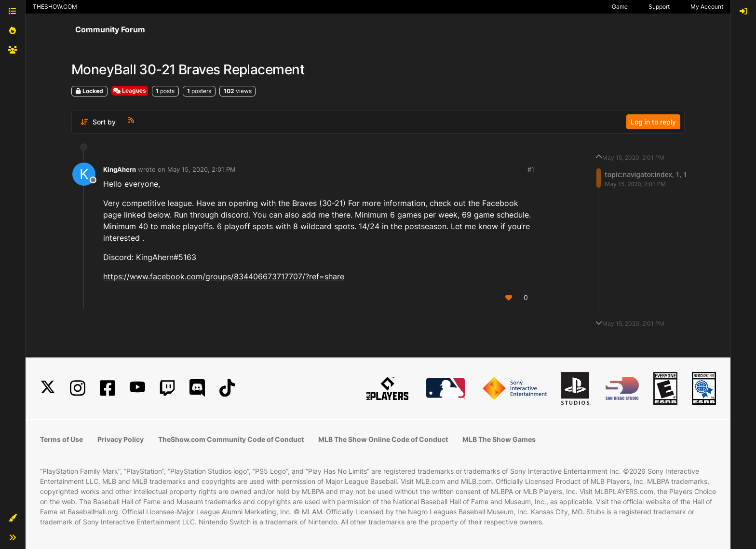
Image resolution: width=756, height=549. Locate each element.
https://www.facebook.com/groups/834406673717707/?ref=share (224, 276)
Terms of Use (61, 439)
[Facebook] (108, 388)
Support (659, 7)
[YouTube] (137, 388)
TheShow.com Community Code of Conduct (231, 439)
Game (620, 7)
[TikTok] (227, 388)
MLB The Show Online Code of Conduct (383, 439)
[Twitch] (167, 388)
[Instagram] (78, 388)
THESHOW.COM (55, 7)
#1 (531, 169)
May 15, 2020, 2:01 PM (202, 169)
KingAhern (120, 169)
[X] (48, 388)
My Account (707, 7)
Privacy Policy (121, 439)
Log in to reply (653, 122)
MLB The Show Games (499, 439)
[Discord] (197, 388)
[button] (13, 518)
